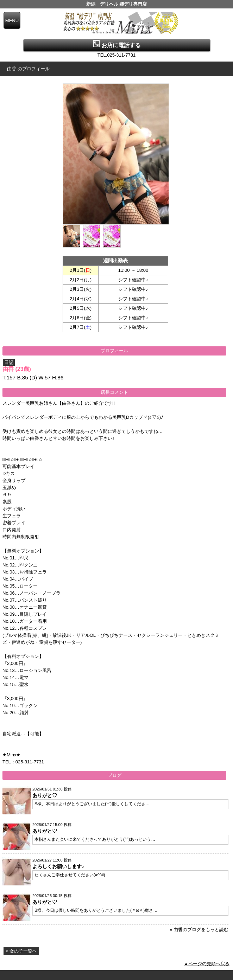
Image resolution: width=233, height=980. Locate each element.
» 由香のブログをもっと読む (199, 930)
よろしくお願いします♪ (58, 866)
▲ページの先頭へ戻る (207, 964)
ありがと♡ (45, 795)
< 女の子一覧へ (21, 951)
